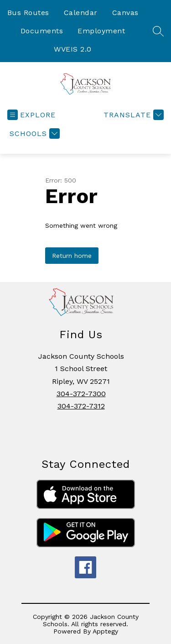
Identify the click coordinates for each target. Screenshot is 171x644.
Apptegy (105, 631)
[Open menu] (31, 115)
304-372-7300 (81, 394)
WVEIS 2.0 (73, 49)
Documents (42, 31)
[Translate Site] (132, 115)
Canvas (125, 13)
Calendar (81, 13)
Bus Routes (28, 13)
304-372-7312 (81, 406)
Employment (101, 31)
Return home (72, 256)
